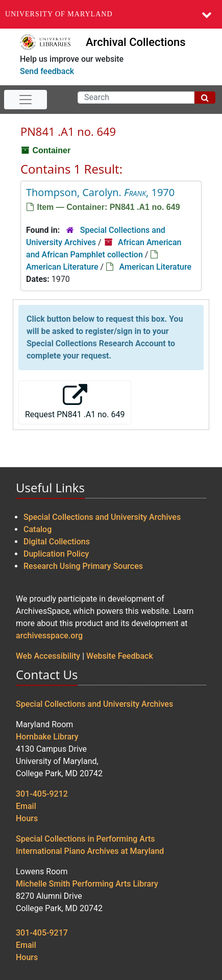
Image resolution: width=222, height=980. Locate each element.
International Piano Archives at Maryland (90, 851)
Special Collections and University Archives (102, 517)
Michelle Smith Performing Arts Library (87, 884)
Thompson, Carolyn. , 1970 (100, 192)
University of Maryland (59, 14)
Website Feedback (120, 656)
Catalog (38, 529)
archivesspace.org (49, 636)
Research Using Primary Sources (83, 566)
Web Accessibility (48, 656)
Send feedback (47, 71)
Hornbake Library (47, 737)
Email (26, 806)
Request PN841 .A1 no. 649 (75, 402)
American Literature (62, 267)
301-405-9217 (42, 933)
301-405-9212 (42, 794)
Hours (27, 818)
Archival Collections (135, 42)
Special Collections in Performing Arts (85, 839)
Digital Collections (57, 542)
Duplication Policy (56, 554)
